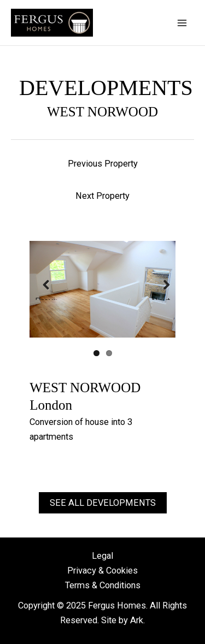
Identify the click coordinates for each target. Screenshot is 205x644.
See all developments (103, 503)
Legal (102, 556)
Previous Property (103, 164)
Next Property (102, 196)
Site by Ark (122, 620)
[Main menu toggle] (182, 23)
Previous (46, 298)
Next (161, 298)
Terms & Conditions (103, 585)
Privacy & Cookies (102, 571)
